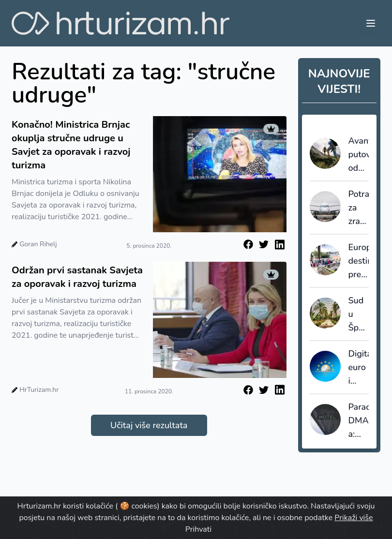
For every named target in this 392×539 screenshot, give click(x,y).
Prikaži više (354, 518)
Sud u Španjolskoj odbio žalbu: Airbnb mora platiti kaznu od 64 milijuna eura (359, 314)
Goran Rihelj (38, 244)
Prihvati (198, 529)
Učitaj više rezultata (149, 425)
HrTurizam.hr (39, 390)
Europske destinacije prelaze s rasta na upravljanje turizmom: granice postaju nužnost (359, 261)
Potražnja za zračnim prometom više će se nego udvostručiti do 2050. (359, 208)
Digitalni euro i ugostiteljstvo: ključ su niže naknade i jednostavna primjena (359, 368)
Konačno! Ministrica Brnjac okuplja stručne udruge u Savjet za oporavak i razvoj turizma (71, 145)
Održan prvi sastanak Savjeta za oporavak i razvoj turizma (77, 277)
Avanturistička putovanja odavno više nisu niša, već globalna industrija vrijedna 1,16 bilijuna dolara (359, 155)
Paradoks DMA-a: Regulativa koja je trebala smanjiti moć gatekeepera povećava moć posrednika (359, 421)
